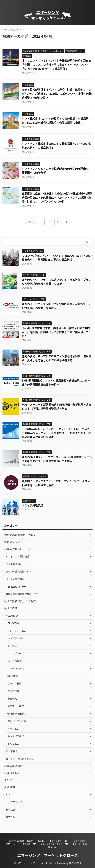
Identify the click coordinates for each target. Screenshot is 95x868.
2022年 (15, 30)
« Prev (31, 222)
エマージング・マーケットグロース (48, 856)
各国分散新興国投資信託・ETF (55, 844)
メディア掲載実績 (32, 505)
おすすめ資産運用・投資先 (21, 841)
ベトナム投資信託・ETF (25, 844)
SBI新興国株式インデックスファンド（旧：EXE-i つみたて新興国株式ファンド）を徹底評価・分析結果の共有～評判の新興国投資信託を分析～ (56, 433)
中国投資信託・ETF (59, 841)
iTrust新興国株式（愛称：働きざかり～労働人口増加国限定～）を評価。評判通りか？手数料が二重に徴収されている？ (56, 332)
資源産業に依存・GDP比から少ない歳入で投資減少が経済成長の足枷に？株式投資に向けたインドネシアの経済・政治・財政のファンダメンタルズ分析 (57, 198)
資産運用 (41, 841)
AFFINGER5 (75, 863)
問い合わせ (53, 847)
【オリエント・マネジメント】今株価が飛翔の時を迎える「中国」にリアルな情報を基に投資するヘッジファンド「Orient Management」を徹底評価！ (56, 65)
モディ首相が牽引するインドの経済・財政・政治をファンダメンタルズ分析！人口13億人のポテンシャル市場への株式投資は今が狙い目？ (57, 94)
